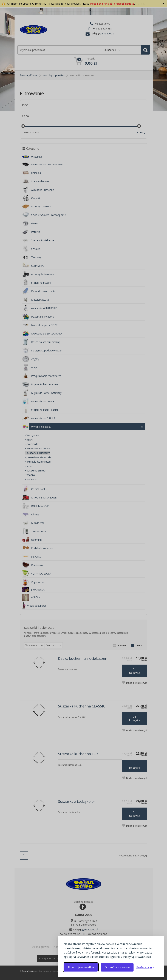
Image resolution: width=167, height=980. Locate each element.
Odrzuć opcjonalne (117, 967)
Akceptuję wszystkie (81, 967)
